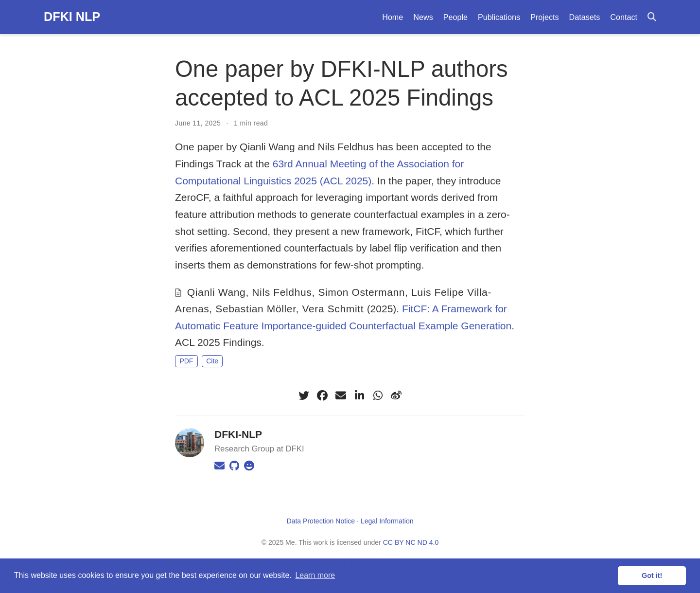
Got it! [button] (652, 575)
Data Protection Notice (321, 521)
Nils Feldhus (282, 292)
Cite (212, 361)
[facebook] (322, 395)
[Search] (652, 17)
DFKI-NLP (238, 434)
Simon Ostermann (361, 292)
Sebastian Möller (255, 309)
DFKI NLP (72, 17)
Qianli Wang (217, 292)
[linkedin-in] (359, 395)
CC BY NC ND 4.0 (411, 542)
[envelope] (341, 395)
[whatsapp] (378, 395)
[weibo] (396, 395)
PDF (186, 361)
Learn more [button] (315, 575)
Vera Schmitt (333, 309)
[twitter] (304, 395)
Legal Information (387, 521)
